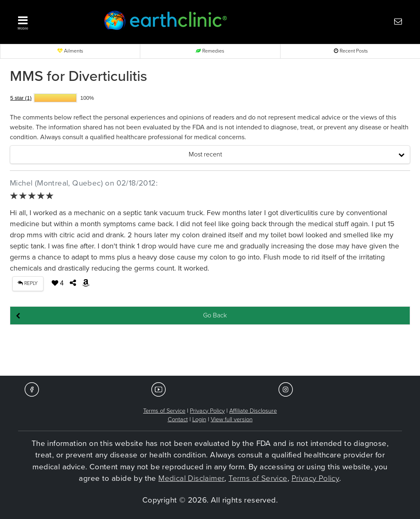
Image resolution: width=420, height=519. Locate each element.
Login (199, 419)
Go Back (215, 315)
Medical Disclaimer (191, 478)
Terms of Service (164, 411)
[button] (50, 21)
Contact (178, 419)
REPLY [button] (28, 284)
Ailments (70, 51)
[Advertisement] (210, 351)
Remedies (210, 51)
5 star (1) (21, 98)
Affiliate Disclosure (253, 411)
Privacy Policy (207, 411)
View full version (232, 419)
